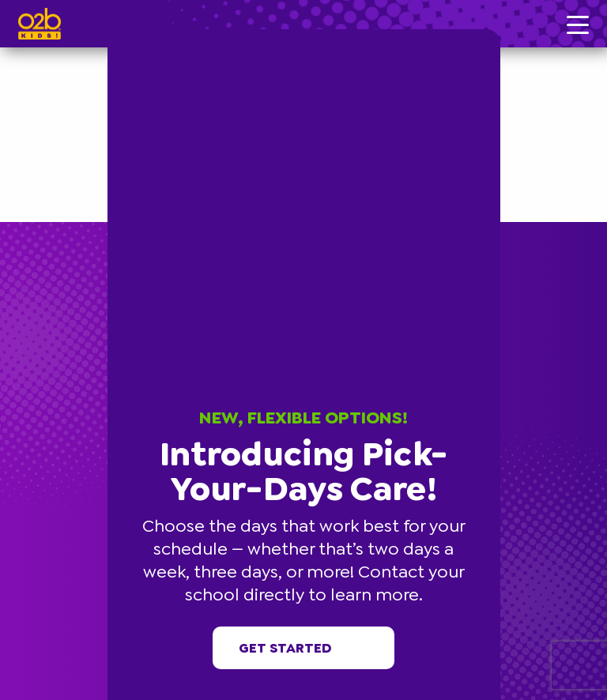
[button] (498, 32)
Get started (304, 648)
